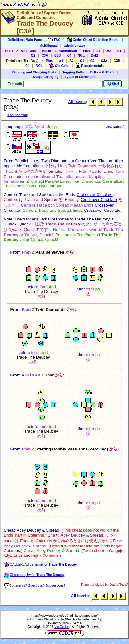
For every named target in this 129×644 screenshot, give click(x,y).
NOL (81, 55)
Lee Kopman (17, 115)
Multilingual (49, 46)
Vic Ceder (62, 627)
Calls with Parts (102, 72)
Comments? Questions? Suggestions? (35, 585)
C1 (119, 51)
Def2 (94, 55)
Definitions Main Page (25, 40)
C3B (58, 55)
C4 (69, 55)
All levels (77, 102)
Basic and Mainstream (59, 51)
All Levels (28, 51)
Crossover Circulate (95, 195)
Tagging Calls (73, 72)
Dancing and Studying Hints (34, 72)
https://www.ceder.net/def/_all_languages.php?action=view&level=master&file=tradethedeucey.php (64, 617)
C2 (33, 55)
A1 (98, 51)
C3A (45, 55)
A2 (109, 51)
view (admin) (115, 127)
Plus (87, 51)
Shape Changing (46, 77)
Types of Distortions (81, 77)
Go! (112, 84)
